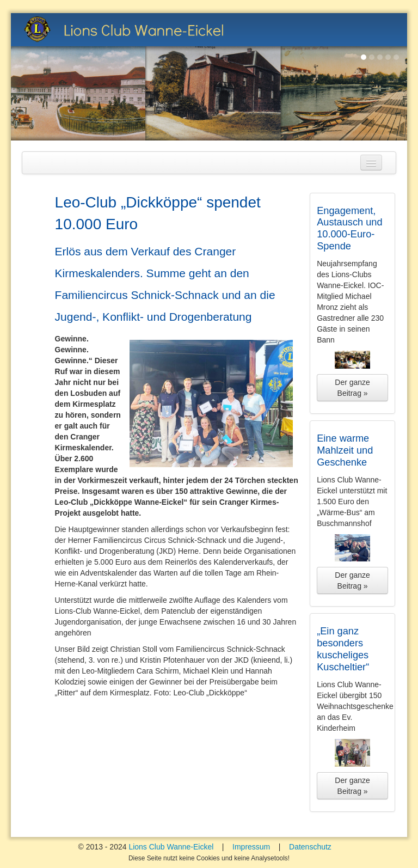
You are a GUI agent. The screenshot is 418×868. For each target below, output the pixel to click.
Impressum (251, 847)
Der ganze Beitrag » (352, 388)
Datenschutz (310, 847)
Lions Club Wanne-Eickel (171, 847)
